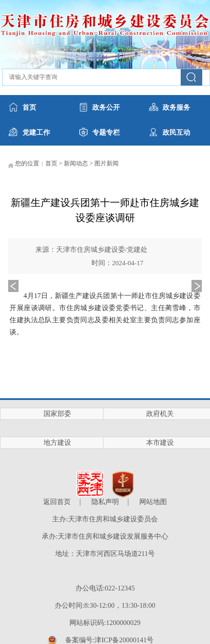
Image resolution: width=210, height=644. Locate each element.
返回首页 (57, 502)
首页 (51, 163)
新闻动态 (76, 163)
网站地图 (153, 502)
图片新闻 (107, 163)
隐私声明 (105, 502)
